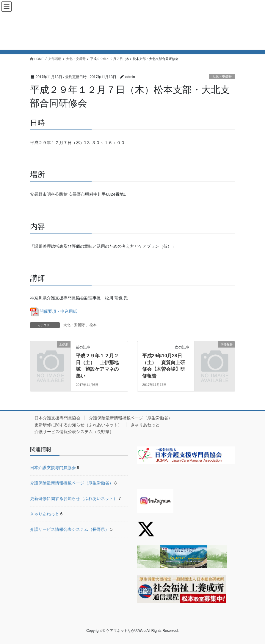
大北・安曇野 (222, 77)
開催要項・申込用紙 (54, 311)
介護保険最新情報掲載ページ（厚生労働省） (131, 418)
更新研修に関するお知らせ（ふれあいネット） (78, 425)
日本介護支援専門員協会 (57, 418)
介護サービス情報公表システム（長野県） (74, 432)
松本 (93, 325)
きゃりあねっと (145, 425)
